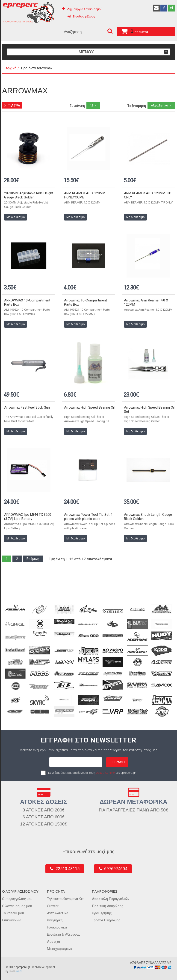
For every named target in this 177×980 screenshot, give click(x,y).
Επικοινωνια (12, 920)
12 (91, 105)
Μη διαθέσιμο (16, 217)
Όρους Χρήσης (105, 773)
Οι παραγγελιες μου (17, 899)
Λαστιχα (53, 942)
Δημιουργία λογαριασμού (85, 9)
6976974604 (116, 869)
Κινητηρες (55, 920)
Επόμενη (33, 559)
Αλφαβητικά (159, 105)
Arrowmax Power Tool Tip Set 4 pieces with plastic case (88, 517)
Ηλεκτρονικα (57, 927)
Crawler (53, 906)
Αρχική (11, 68)
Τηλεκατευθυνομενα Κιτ (65, 899)
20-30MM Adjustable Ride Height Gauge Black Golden (29, 195)
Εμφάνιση (77, 106)
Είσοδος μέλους (84, 16)
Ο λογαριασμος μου (17, 906)
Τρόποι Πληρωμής (106, 920)
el (171, 8)
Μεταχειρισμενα (60, 949)
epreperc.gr (23, 967)
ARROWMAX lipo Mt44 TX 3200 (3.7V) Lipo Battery (28, 517)
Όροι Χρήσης (102, 913)
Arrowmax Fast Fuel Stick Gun (27, 407)
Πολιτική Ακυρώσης (108, 906)
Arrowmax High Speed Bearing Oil (89, 407)
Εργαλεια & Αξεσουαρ (64, 934)
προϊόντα (133, 31)
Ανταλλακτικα (58, 913)
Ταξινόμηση (137, 106)
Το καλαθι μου (13, 913)
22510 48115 (68, 869)
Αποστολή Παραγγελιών (111, 899)
